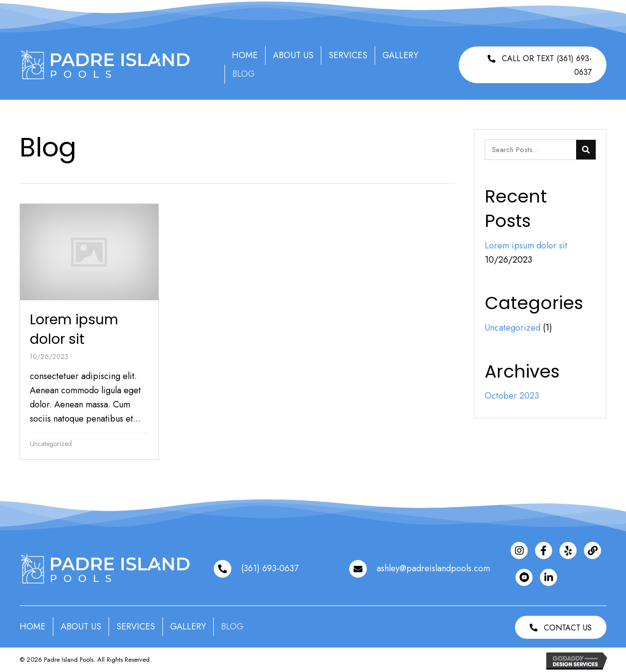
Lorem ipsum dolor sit (527, 246)
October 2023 (512, 396)
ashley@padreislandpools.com (433, 568)
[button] (533, 65)
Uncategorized (51, 444)
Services (348, 55)
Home (245, 55)
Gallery (400, 55)
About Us (293, 55)
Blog (244, 74)
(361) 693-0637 (270, 568)
